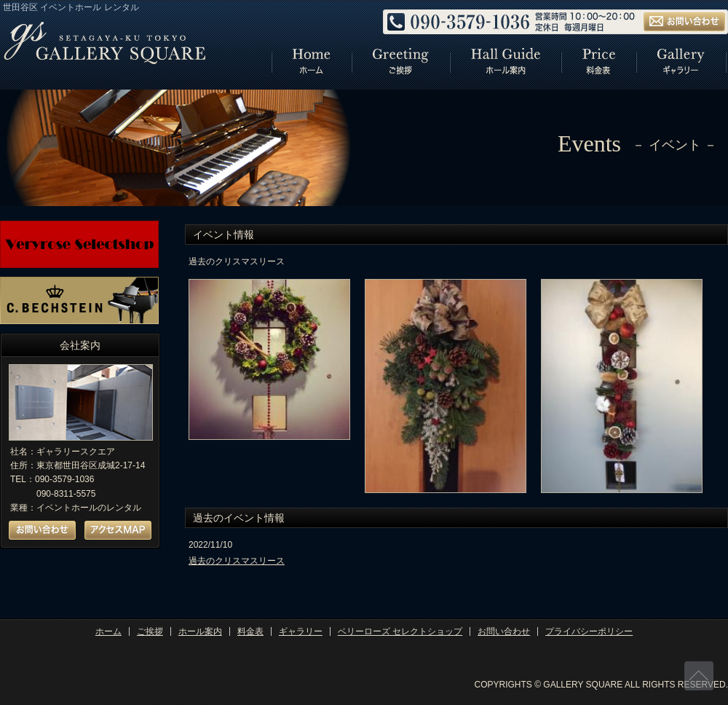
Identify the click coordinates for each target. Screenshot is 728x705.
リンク (311, 63)
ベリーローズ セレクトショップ (400, 631)
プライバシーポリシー (589, 631)
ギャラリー (301, 631)
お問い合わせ (504, 631)
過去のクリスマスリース (237, 561)
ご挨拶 (150, 631)
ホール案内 (200, 631)
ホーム (108, 631)
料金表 (250, 631)
